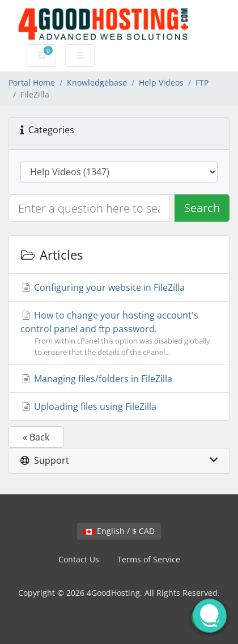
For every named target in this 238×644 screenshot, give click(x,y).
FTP (202, 82)
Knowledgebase (97, 82)
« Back (36, 437)
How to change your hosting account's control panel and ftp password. (119, 333)
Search (202, 208)
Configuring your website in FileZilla (103, 287)
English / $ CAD (119, 531)
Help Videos (161, 82)
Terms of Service (149, 559)
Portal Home (32, 82)
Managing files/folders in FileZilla (96, 379)
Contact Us (79, 559)
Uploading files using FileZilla (88, 406)
